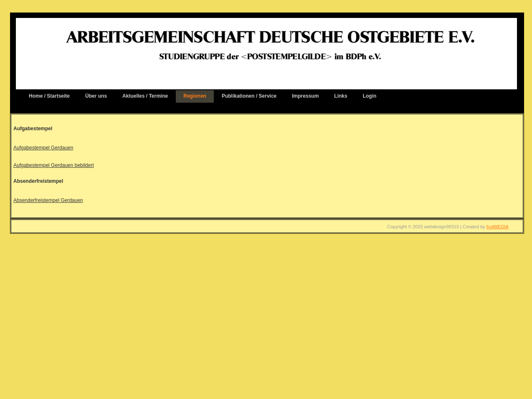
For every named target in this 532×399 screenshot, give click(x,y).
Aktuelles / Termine (145, 96)
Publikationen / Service (249, 96)
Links (341, 96)
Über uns (96, 96)
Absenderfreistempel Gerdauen (48, 200)
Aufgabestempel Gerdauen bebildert (54, 165)
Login (370, 96)
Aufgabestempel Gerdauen (43, 148)
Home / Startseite (49, 96)
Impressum (305, 96)
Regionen (195, 96)
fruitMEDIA (498, 227)
